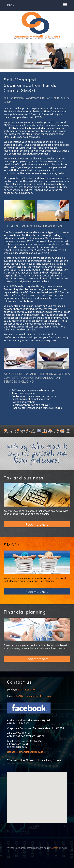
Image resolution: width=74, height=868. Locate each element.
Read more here (37, 524)
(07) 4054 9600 (29, 690)
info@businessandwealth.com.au (33, 696)
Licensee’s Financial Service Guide (26, 752)
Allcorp (55, 848)
